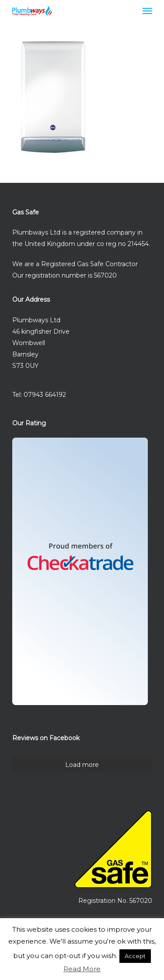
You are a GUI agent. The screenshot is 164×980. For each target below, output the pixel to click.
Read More (82, 969)
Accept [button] (135, 956)
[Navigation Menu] (147, 11)
